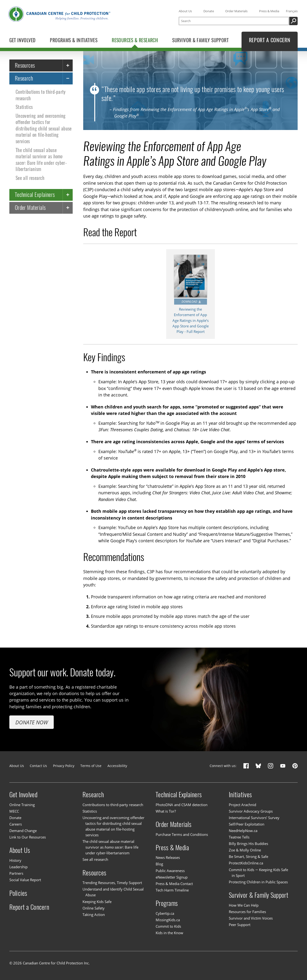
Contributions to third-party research (41, 95)
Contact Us (38, 766)
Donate (209, 11)
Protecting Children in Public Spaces (258, 882)
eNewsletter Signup (172, 877)
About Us (185, 11)
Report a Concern (29, 907)
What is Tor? (166, 811)
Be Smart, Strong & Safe (248, 856)
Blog (159, 864)
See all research (30, 178)
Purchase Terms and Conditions (182, 834)
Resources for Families (247, 912)
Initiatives (240, 795)
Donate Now (32, 722)
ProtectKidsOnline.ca (246, 863)
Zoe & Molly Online (245, 850)
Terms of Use (91, 766)
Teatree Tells (239, 837)
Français (292, 11)
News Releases (168, 857)
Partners (16, 873)
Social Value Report (25, 880)
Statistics (24, 107)
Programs (167, 903)
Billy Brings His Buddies (248, 844)
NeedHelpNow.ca (243, 831)
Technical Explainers (35, 195)
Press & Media (269, 11)
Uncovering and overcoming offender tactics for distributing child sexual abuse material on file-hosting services (44, 128)
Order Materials (236, 11)
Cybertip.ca (165, 913)
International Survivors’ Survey (254, 818)
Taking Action (94, 915)
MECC (14, 811)
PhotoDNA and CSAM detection (182, 805)
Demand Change (23, 831)
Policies (18, 893)
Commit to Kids (168, 926)
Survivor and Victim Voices (251, 918)
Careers (16, 824)
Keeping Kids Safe (97, 902)
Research (24, 78)
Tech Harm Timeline (172, 890)
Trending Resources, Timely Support (112, 883)
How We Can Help (244, 905)
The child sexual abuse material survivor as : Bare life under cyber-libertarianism (41, 159)
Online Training (22, 805)
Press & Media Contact (174, 884)
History (15, 860)
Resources (25, 65)
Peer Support (240, 925)
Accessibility (117, 766)
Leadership (18, 867)
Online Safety (94, 908)
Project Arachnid (242, 805)
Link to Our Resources (28, 837)
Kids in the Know (169, 933)
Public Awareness (170, 871)
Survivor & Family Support (259, 895)
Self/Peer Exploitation (247, 824)
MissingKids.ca (168, 920)
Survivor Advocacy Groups (251, 811)
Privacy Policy (64, 766)
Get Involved (23, 795)
